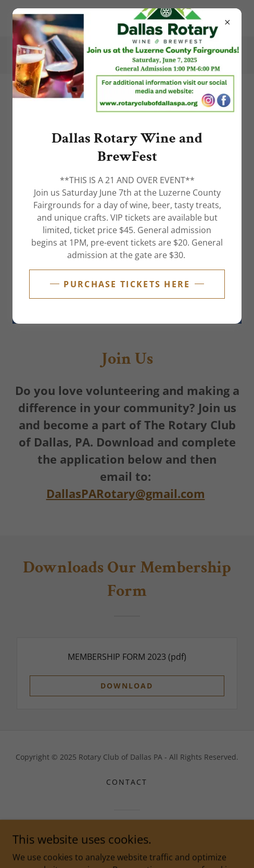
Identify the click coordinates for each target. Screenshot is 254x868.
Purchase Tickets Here (127, 284)
